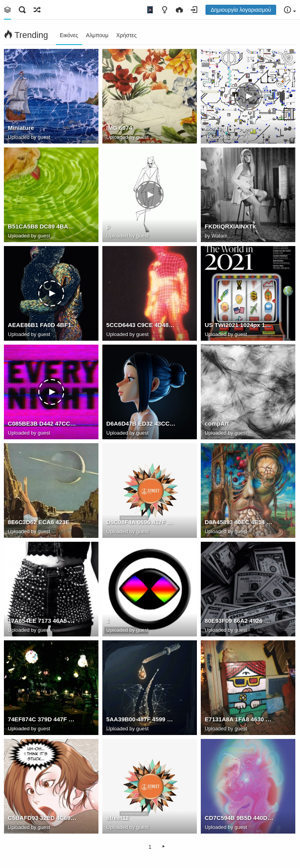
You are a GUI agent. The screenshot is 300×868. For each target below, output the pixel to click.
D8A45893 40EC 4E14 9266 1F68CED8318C (239, 522)
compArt (217, 423)
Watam (219, 236)
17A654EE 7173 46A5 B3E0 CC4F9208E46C (43, 621)
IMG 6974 (119, 128)
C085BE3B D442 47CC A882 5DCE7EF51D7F (43, 423)
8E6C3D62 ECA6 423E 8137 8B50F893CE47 (43, 522)
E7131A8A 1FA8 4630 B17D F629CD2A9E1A (239, 719)
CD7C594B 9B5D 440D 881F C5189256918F (239, 818)
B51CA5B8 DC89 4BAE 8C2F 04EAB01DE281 (43, 226)
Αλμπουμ (97, 35)
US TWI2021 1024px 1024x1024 (239, 325)
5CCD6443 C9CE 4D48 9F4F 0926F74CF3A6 (141, 325)
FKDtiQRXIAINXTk (230, 226)
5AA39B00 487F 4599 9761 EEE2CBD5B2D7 (141, 719)
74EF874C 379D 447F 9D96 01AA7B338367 (43, 719)
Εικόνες (69, 35)
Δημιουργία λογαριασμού (241, 10)
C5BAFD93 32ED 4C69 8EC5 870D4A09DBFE (43, 818)
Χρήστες (126, 35)
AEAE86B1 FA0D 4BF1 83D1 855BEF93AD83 (43, 325)
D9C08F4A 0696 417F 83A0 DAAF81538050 (141, 522)
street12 (118, 818)
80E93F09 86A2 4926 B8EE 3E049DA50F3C (239, 621)
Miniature (21, 128)
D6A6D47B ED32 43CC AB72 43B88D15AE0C (141, 423)
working (216, 128)
